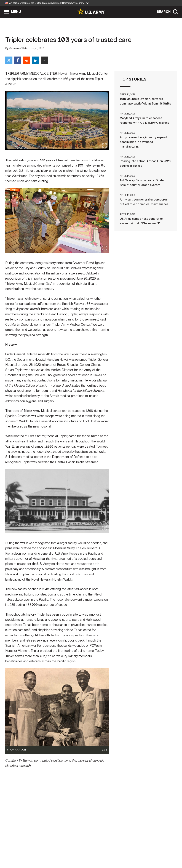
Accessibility (94, 852)
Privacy (49, 852)
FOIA (113, 852)
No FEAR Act (130, 852)
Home (13, 852)
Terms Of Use (69, 852)
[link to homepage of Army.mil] (91, 11)
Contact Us (30, 852)
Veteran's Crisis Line (158, 852)
